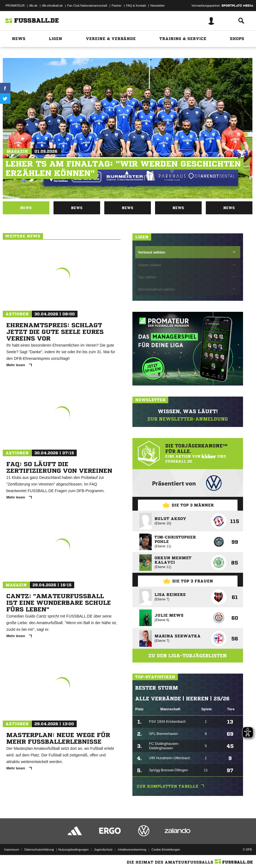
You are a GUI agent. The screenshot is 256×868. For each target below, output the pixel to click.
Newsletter (158, 6)
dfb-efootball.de (52, 6)
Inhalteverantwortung (132, 849)
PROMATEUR (15, 6)
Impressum (12, 849)
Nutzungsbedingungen (73, 849)
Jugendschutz (103, 849)
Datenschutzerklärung (39, 849)
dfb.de (33, 6)
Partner (117, 6)
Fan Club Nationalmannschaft (87, 6)
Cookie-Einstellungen (166, 849)
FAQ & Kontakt (136, 6)
